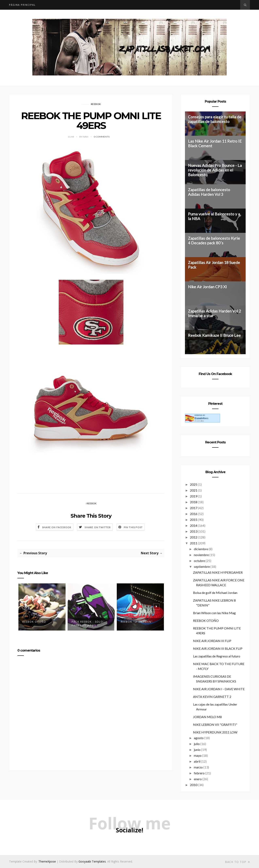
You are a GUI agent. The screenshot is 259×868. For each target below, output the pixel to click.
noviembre (201, 555)
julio (197, 744)
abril (197, 761)
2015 (194, 520)
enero (198, 779)
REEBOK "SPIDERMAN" (137, 622)
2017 (194, 508)
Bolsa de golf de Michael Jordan (215, 593)
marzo (198, 767)
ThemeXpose (47, 861)
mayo (198, 755)
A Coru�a (199, 421)
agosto (199, 738)
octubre (199, 561)
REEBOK (96, 104)
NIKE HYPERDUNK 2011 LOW (215, 732)
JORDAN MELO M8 (207, 717)
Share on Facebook (57, 527)
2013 (194, 531)
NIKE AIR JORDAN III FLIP (212, 641)
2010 (194, 785)
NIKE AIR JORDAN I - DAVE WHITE (219, 689)
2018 (194, 502)
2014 (194, 525)
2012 (194, 537)
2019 (194, 496)
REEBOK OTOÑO (34, 622)
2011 (194, 543)
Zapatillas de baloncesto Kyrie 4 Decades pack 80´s (214, 241)
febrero (199, 773)
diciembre (201, 549)
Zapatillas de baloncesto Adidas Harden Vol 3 (209, 192)
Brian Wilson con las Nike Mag (214, 613)
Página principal (22, 5)
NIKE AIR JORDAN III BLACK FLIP (218, 648)
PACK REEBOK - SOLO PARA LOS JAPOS (87, 624)
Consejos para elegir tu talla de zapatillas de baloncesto (215, 119)
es (201, 418)
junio (197, 750)
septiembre (202, 566)
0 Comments (102, 137)
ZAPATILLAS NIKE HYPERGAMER (218, 572)
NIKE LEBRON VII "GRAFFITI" (215, 724)
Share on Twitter (98, 527)
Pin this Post (133, 527)
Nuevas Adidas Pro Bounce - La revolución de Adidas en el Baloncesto (215, 170)
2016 (194, 514)
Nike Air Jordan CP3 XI (207, 287)
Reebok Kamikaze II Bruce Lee (214, 335)
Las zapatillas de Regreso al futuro (217, 656)
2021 (194, 490)
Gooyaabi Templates (92, 861)
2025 (194, 484)
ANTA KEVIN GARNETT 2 (212, 697)
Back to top (237, 862)
